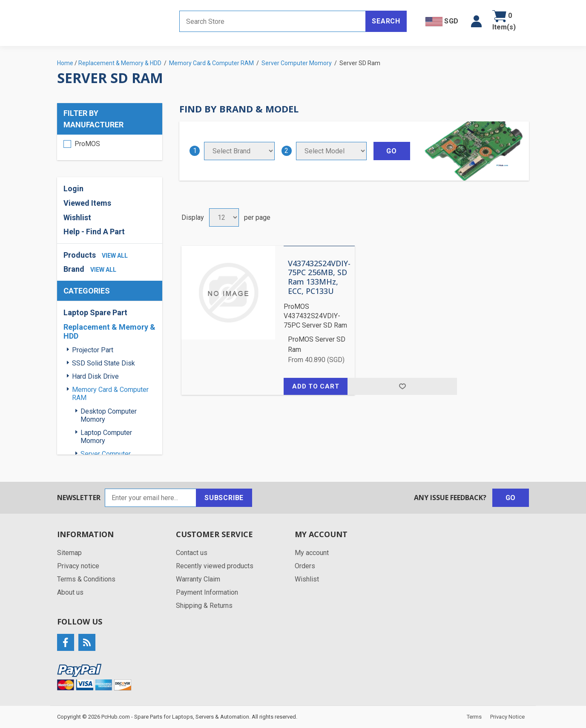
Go (511, 498)
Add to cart (316, 386)
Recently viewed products (215, 566)
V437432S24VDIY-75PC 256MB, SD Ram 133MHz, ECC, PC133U (319, 277)
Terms (474, 717)
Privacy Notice (507, 717)
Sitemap (69, 553)
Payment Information (207, 592)
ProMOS (87, 144)
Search (386, 21)
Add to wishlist (402, 386)
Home (65, 63)
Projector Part (93, 350)
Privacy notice (78, 566)
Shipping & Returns (204, 606)
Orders (305, 566)
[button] (476, 21)
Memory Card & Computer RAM (110, 394)
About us (70, 592)
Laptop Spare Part (95, 312)
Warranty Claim (198, 579)
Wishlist (77, 217)
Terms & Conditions (86, 579)
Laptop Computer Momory (106, 437)
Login (73, 188)
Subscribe (224, 498)
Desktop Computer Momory (109, 415)
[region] (110, 147)
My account (312, 553)
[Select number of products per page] (224, 217)
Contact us (192, 553)
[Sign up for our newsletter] (151, 498)
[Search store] (273, 21)
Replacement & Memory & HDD (109, 332)
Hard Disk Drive (95, 376)
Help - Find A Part (94, 232)
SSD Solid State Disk (103, 363)
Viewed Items (87, 203)
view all (115, 256)
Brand (74, 269)
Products (80, 255)
